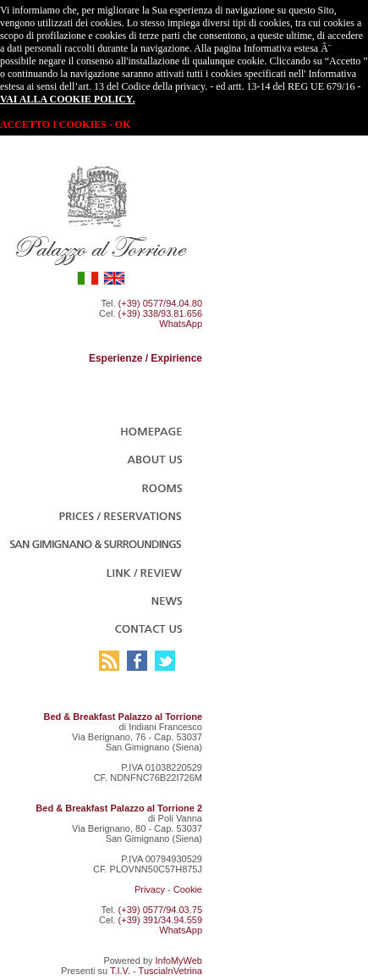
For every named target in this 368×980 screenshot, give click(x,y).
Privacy (150, 889)
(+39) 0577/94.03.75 (160, 910)
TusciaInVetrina (170, 971)
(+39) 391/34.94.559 (160, 920)
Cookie (188, 889)
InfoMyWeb (179, 961)
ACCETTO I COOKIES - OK (65, 125)
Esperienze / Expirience (146, 358)
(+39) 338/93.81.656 (160, 313)
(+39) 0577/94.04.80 (160, 303)
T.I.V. (120, 971)
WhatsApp (181, 324)
